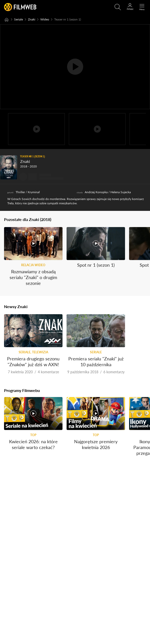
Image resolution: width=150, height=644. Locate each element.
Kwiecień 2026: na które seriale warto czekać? (33, 444)
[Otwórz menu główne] (142, 7)
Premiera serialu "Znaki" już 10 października (96, 361)
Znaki (32, 19)
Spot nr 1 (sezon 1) (96, 265)
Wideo (45, 19)
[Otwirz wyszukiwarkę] (118, 7)
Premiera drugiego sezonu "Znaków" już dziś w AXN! (33, 361)
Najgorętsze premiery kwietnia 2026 (96, 444)
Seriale (19, 19)
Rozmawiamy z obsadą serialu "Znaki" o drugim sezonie (33, 277)
